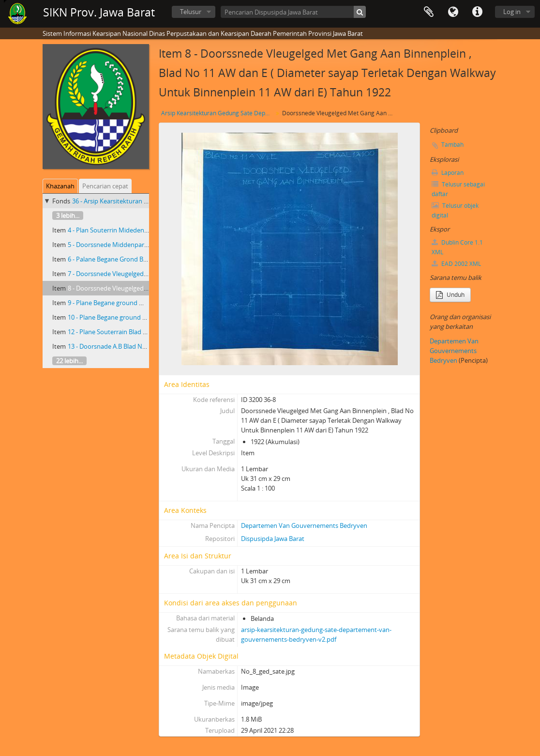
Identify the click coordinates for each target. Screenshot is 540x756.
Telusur (191, 12)
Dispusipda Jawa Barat (273, 539)
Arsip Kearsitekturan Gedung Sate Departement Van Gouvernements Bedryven (218, 113)
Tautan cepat (477, 12)
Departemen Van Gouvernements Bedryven (304, 525)
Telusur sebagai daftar (458, 189)
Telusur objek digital (455, 210)
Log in (512, 12)
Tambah (452, 145)
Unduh (450, 295)
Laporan (448, 173)
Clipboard (429, 12)
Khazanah (60, 186)
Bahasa (453, 12)
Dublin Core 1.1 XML (457, 247)
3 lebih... (68, 216)
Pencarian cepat (105, 186)
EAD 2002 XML (456, 264)
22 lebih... (69, 361)
